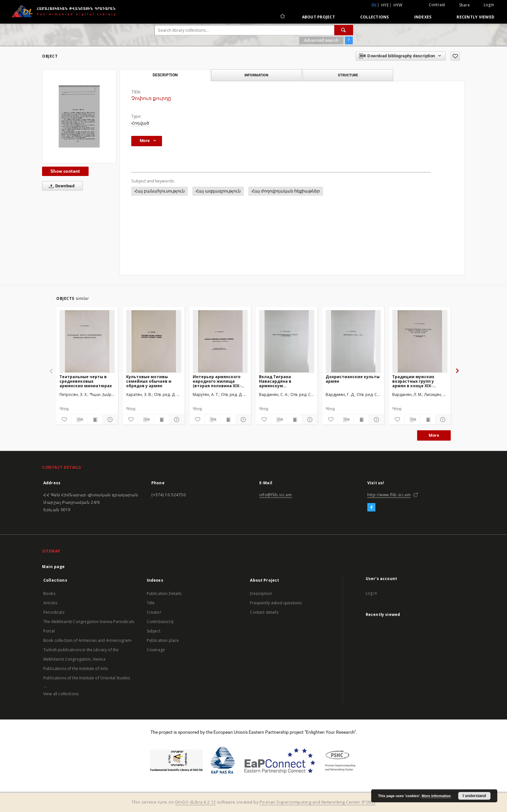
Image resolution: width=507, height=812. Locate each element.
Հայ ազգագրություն (218, 191)
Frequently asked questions (276, 603)
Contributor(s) (160, 622)
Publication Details (164, 593)
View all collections (61, 694)
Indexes (423, 17)
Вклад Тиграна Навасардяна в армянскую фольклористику (277, 381)
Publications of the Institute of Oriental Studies (87, 678)
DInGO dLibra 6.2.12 (196, 802)
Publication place (163, 640)
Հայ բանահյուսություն (160, 191)
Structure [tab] (348, 75)
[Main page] (282, 17)
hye (385, 5)
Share (464, 5)
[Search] (344, 30)
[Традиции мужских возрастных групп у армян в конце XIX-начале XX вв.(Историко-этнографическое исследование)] (420, 341)
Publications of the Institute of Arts (76, 669)
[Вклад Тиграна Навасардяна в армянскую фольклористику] (287, 341)
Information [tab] (256, 75)
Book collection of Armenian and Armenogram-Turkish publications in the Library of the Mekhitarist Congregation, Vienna (88, 650)
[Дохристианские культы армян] (353, 341)
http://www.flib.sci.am (389, 495)
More (434, 435)
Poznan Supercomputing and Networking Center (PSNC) (318, 802)
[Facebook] (371, 508)
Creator (154, 612)
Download (60, 186)
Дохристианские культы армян (353, 379)
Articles (50, 603)
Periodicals (54, 612)
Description (261, 593)
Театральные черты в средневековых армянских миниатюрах (86, 381)
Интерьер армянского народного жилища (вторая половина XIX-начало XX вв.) (217, 381)
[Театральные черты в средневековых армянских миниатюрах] (87, 341)
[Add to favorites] (455, 56)
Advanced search (321, 40)
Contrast (437, 5)
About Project (318, 17)
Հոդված (140, 123)
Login (489, 5)
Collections (375, 17)
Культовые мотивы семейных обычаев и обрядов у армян (149, 381)
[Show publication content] (95, 420)
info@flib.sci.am (276, 495)
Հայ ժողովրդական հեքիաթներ (286, 191)
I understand (474, 796)
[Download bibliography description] (79, 420)
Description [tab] (165, 75)
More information (436, 796)
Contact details (264, 612)
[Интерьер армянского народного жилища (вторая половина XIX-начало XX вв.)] (220, 341)
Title (151, 603)
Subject (154, 631)
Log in (371, 593)
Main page (54, 567)
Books (49, 593)
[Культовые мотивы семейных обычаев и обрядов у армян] (154, 341)
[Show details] (109, 420)
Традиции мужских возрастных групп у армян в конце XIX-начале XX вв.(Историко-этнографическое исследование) (419, 381)
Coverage (156, 650)
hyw (398, 5)
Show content (65, 171)
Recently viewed (475, 17)
